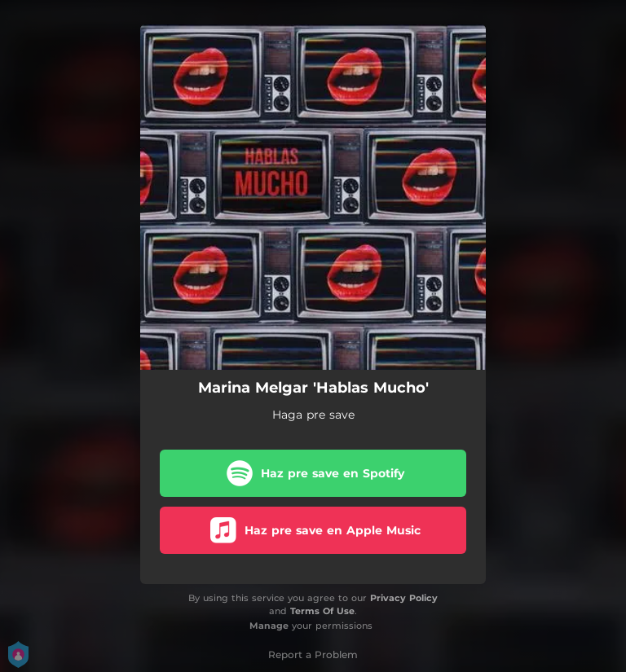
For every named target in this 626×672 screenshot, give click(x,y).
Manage (269, 626)
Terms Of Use (322, 611)
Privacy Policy (404, 598)
